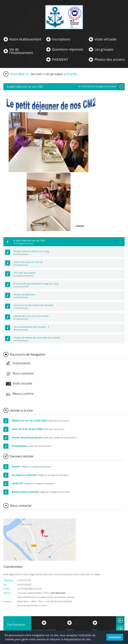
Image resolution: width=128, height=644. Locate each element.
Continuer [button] (115, 637)
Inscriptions (61, 39)
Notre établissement (25, 39)
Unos (95, 630)
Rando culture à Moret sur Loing (31, 251)
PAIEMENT (60, 60)
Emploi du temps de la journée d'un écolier (37, 338)
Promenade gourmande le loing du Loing (36, 284)
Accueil (36, 74)
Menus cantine (23, 394)
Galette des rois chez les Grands (31, 316)
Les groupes (104, 49)
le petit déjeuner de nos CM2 (29, 240)
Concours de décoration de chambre (34, 305)
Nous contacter (23, 373)
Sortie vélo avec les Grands (28, 262)
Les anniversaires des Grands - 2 (31, 327)
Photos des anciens (110, 60)
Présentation (22, 363)
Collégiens (69, 630)
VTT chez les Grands (24, 273)
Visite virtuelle (105, 39)
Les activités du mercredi (44, 630)
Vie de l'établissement (21, 51)
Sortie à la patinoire (24, 294)
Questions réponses (68, 49)
